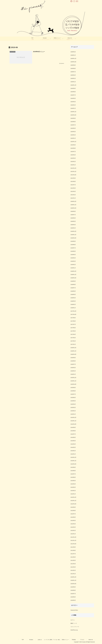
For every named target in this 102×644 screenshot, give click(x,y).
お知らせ (40, 640)
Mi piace (31, 640)
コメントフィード (75, 627)
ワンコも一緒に (57, 640)
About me (91, 640)
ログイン (73, 620)
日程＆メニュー (65, 640)
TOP (23, 640)
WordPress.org (74, 630)
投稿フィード (74, 623)
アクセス (82, 640)
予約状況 (74, 640)
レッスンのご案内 (48, 640)
